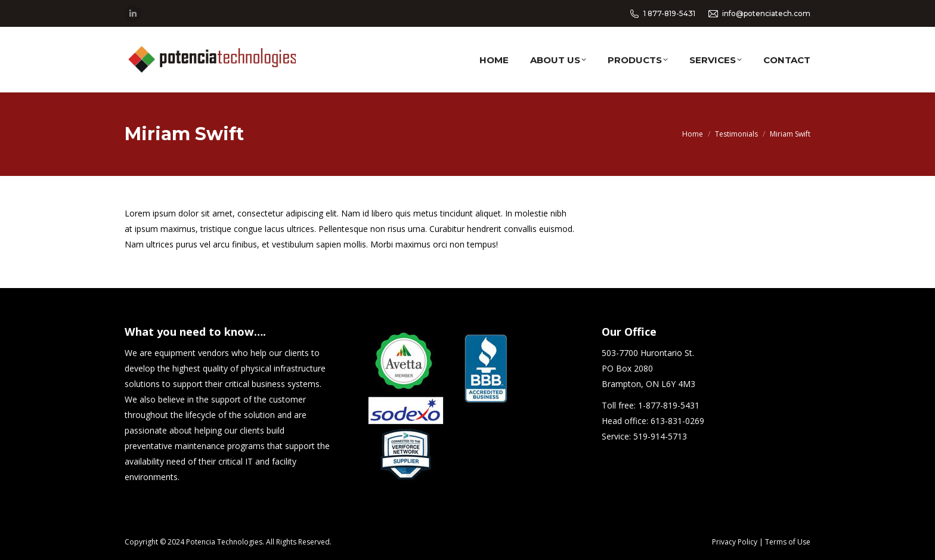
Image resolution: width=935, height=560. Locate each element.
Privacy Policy (735, 542)
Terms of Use (788, 542)
